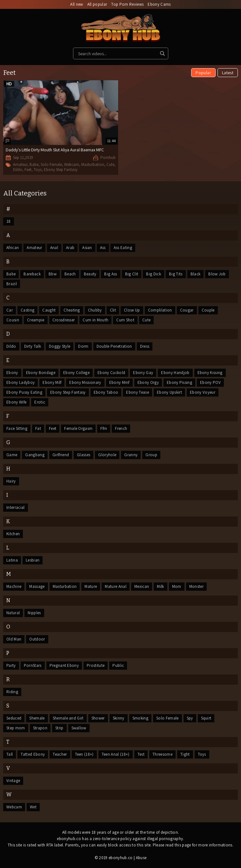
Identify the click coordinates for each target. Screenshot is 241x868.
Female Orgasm (78, 428)
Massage (37, 586)
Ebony (12, 373)
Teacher (60, 754)
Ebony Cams (159, 4)
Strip (59, 728)
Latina (12, 560)
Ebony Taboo (106, 392)
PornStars (33, 665)
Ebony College (76, 373)
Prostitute (96, 665)
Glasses (84, 455)
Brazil (12, 284)
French (121, 428)
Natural (13, 613)
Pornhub (108, 158)
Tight (185, 754)
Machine (14, 586)
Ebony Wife (16, 402)
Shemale (37, 718)
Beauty (90, 274)
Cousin (13, 320)
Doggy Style (60, 346)
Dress (145, 346)
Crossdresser (64, 320)
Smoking (140, 718)
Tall (10, 754)
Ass (103, 248)
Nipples (34, 613)
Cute (110, 164)
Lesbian (33, 560)
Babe (34, 164)
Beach (70, 274)
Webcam (72, 164)
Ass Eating (123, 248)
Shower (98, 718)
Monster (196, 586)
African (13, 248)
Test (141, 754)
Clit (113, 310)
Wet (33, 807)
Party (11, 665)
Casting (27, 310)
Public (118, 665)
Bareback (32, 274)
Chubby (95, 310)
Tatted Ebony (33, 754)
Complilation (160, 310)
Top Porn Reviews (127, 4)
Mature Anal (116, 586)
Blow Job (217, 274)
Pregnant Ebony (64, 665)
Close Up (132, 310)
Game (12, 455)
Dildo (18, 170)
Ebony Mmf (119, 382)
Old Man (14, 639)
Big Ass (110, 274)
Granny (131, 455)
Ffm (104, 428)
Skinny (119, 718)
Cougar (187, 310)
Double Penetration (114, 346)
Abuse (141, 858)
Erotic (40, 402)
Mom (177, 586)
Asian (87, 248)
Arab (70, 248)
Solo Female (51, 164)
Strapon (40, 728)
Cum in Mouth (95, 320)
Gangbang (35, 455)
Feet (28, 170)
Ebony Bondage (41, 373)
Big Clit (132, 274)
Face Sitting (17, 428)
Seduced (14, 718)
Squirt (206, 718)
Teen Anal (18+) (116, 754)
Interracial (16, 507)
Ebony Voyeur (203, 392)
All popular (97, 4)
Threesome (162, 754)
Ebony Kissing (210, 373)
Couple (208, 310)
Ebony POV (210, 382)
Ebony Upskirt (169, 392)
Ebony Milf (52, 382)
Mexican (142, 586)
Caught (49, 310)
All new (77, 4)
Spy (190, 718)
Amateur (20, 164)
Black (196, 274)
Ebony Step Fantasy (61, 170)
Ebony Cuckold (111, 373)
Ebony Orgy (148, 382)
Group (151, 455)
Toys (38, 170)
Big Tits (176, 274)
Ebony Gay (143, 373)
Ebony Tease (137, 392)
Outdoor (37, 639)
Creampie (36, 320)
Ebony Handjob (175, 373)
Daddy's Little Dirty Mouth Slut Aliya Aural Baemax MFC (55, 150)
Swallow (79, 728)
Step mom (16, 728)
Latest (228, 73)
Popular (203, 73)
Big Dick (154, 274)
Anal (54, 248)
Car (10, 310)
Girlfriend (61, 455)
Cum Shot (125, 320)
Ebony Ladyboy (20, 382)
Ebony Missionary (85, 382)
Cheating (72, 310)
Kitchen (13, 534)
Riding (12, 692)
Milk (160, 586)
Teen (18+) (84, 754)
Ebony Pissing (179, 382)
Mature (91, 586)
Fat (38, 428)
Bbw (53, 274)
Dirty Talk (33, 346)
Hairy (11, 481)
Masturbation (93, 164)
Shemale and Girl (68, 718)
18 (9, 221)
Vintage (13, 781)
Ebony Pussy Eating (24, 392)
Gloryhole (107, 455)
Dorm (83, 346)
